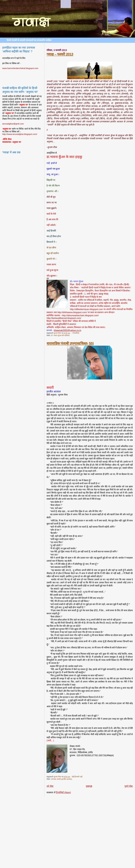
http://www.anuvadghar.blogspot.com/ (20, 134)
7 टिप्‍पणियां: (76, 333)
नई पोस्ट (50, 786)
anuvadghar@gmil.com (13, 124)
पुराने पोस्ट (129, 786)
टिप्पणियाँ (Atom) (63, 792)
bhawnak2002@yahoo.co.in (67, 330)
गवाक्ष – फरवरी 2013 (60, 54)
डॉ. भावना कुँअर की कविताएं (60, 336)
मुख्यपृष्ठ (89, 786)
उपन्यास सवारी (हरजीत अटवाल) (62, 779)
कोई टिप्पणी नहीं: (77, 777)
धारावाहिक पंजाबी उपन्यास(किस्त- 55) (70, 343)
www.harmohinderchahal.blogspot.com (20, 68)
